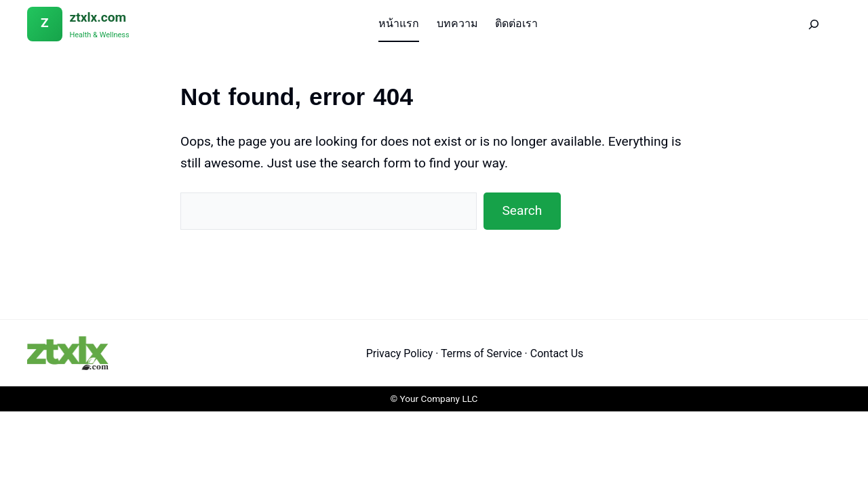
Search (522, 210)
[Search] (814, 24)
